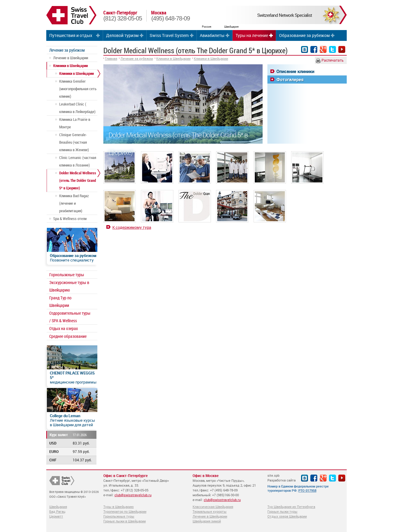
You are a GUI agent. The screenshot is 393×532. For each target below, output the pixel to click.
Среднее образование (68, 336)
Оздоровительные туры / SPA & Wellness (70, 317)
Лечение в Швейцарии (71, 58)
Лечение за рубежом (67, 50)
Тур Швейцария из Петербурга (291, 507)
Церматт (56, 516)
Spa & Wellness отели (70, 219)
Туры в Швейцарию (119, 507)
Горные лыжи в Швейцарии (125, 521)
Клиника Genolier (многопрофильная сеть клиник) (78, 89)
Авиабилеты (212, 35)
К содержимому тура (132, 227)
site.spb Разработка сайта (282, 478)
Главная (111, 58)
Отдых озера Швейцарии (287, 516)
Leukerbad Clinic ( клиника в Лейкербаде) (77, 108)
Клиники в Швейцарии (70, 66)
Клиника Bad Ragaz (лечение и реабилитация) (74, 203)
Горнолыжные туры (67, 275)
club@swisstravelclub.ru (133, 495)
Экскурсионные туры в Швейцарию (69, 286)
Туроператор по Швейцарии (125, 511)
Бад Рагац (57, 511)
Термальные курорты (210, 511)
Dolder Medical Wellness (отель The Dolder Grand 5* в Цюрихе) (78, 180)
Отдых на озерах (64, 328)
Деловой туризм (122, 35)
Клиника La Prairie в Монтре (75, 123)
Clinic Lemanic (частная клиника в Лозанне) (78, 161)
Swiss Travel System (169, 35)
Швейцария (58, 507)
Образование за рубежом (304, 35)
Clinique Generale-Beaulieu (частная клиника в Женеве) (74, 142)
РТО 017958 (307, 490)
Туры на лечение (252, 35)
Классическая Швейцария (213, 507)
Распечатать (330, 60)
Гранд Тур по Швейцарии (60, 301)
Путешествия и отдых (71, 35)
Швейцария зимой (207, 521)
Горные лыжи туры (282, 511)
